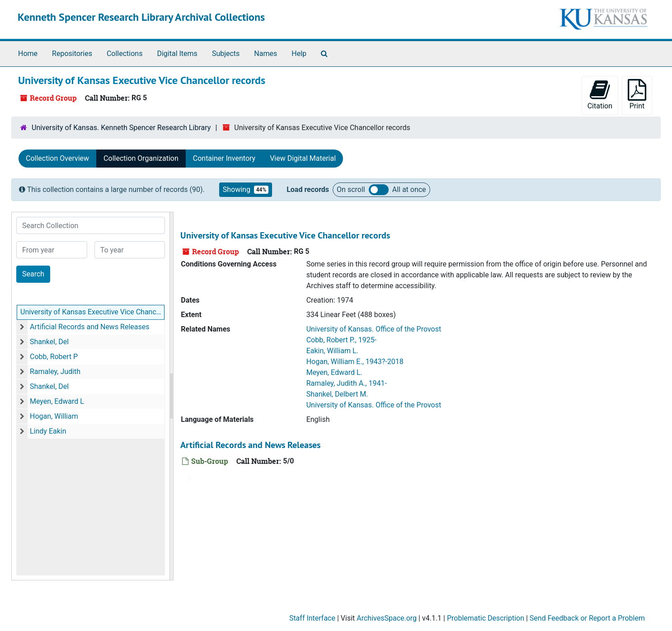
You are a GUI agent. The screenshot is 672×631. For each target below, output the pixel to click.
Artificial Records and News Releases (90, 327)
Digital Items (177, 54)
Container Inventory (224, 158)
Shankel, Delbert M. (337, 394)
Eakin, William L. (332, 351)
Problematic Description (486, 618)
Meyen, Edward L (57, 401)
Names (266, 54)
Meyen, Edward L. (334, 372)
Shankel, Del (49, 342)
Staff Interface (312, 618)
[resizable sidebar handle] (171, 396)
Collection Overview (57, 158)
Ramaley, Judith (55, 372)
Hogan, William (54, 416)
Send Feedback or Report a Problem (587, 618)
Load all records (379, 190)
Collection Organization (141, 158)
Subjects (226, 54)
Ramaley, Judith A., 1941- (347, 383)
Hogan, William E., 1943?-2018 (355, 362)
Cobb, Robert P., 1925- (341, 340)
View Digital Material (303, 158)
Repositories (72, 54)
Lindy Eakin (48, 431)
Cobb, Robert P (54, 357)
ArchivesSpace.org (387, 618)
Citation (600, 95)
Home (28, 54)
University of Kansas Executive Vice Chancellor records (92, 312)
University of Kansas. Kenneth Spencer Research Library (121, 128)
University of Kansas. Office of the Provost (374, 329)
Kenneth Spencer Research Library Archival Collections (141, 17)
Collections (125, 54)
